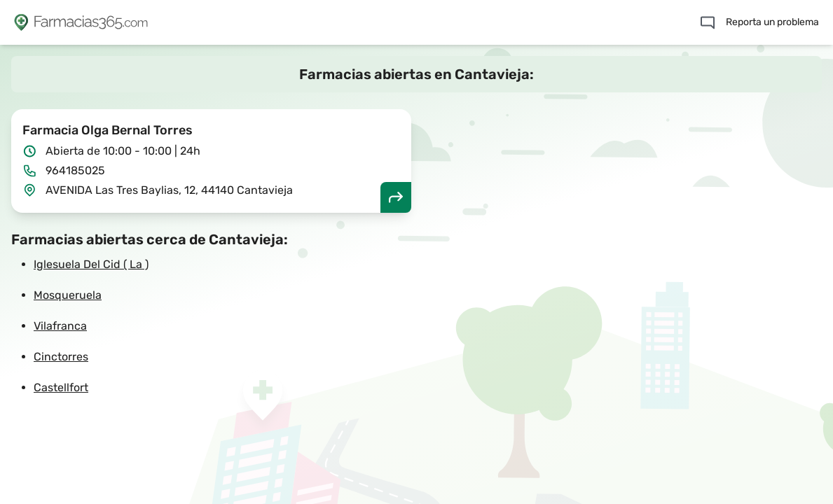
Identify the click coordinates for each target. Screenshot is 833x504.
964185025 (75, 170)
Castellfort (61, 387)
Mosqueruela (68, 295)
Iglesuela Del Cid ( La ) (91, 264)
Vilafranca (60, 326)
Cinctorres (61, 357)
